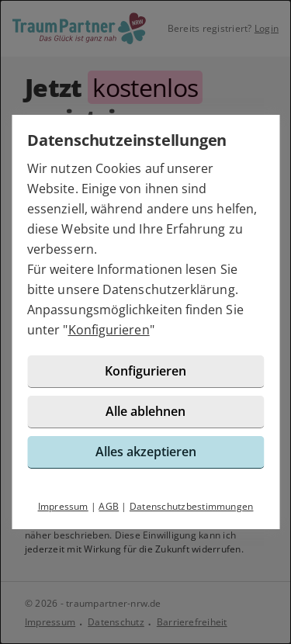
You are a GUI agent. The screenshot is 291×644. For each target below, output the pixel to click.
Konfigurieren (109, 330)
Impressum (63, 506)
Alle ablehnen (145, 411)
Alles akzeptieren (146, 452)
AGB (109, 506)
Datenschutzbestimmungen (192, 506)
